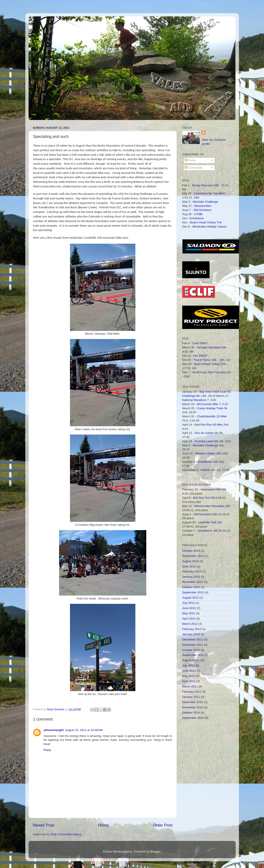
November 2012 (193, 582)
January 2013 (191, 577)
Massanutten (203, 206)
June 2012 (189, 608)
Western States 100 (208, 453)
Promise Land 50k (207, 441)
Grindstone (197, 218)
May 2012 (189, 613)
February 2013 (192, 571)
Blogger (155, 852)
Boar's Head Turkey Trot (206, 222)
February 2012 (192, 629)
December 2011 (193, 639)
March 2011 (190, 686)
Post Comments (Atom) (66, 834)
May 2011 (189, 676)
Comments (193, 168)
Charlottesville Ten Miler (210, 193)
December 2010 (193, 702)
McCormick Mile (208, 404)
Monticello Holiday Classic (210, 227)
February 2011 (192, 692)
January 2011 (191, 697)
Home (104, 825)
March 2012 (190, 624)
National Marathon (194, 400)
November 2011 (193, 645)
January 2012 (191, 634)
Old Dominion (203, 210)
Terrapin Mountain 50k (212, 347)
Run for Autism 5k (206, 433)
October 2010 (191, 713)
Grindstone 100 (208, 462)
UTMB (198, 214)
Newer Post (44, 825)
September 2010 (193, 718)
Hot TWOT (200, 356)
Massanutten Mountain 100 (212, 506)
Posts (190, 160)
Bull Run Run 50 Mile (209, 425)
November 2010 (193, 707)
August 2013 (191, 561)
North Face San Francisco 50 (212, 372)
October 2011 (191, 650)
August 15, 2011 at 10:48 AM (84, 730)
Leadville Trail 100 (210, 522)
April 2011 (189, 681)
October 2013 (191, 551)
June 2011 (189, 671)
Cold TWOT (200, 343)
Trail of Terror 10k (205, 360)
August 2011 (191, 660)
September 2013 (193, 556)
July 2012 (189, 603)
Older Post (163, 825)
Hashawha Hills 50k (214, 489)
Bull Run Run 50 (204, 498)
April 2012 (189, 619)
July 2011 (189, 665)
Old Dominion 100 (205, 514)
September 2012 (193, 592)
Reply (47, 750)
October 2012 (191, 587)
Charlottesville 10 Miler (212, 416)
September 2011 (193, 655)
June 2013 (189, 566)
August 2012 (191, 598)
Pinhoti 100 (208, 470)
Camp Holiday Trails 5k (212, 408)
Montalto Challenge (205, 202)
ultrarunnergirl (54, 730)
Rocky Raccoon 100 (205, 185)
